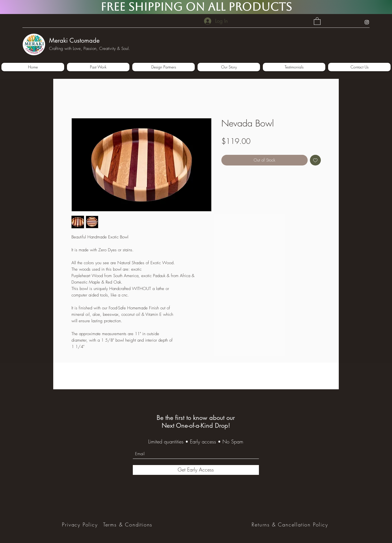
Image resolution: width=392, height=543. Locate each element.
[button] (317, 21)
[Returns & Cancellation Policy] (291, 524)
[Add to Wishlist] (315, 160)
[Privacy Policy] (81, 525)
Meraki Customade (74, 40)
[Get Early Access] (196, 470)
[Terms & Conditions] (128, 525)
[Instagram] (367, 22)
